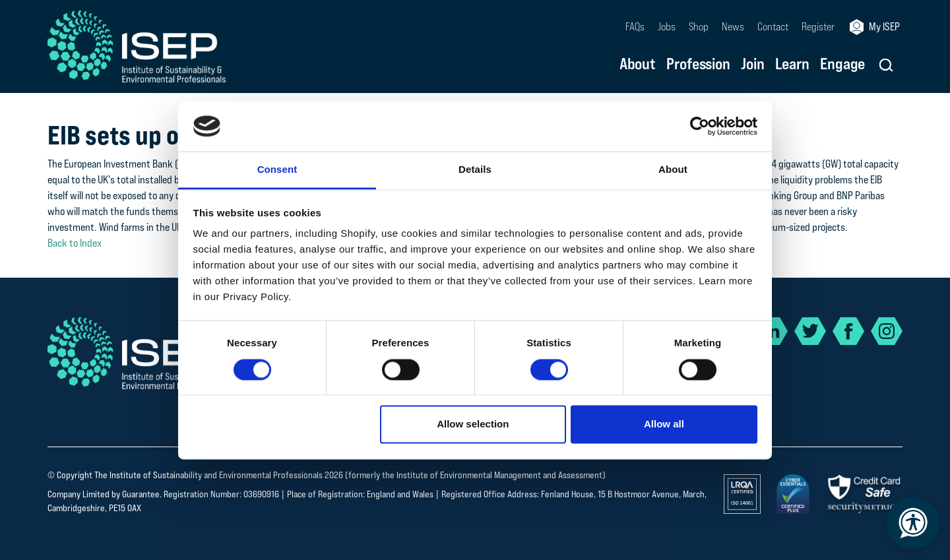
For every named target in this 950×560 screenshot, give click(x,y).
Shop (699, 27)
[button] (886, 65)
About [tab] (673, 170)
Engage (842, 65)
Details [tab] (475, 170)
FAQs (635, 27)
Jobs (667, 27)
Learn (792, 65)
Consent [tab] (277, 170)
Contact (773, 27)
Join (753, 65)
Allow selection (473, 424)
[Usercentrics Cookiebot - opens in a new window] (700, 126)
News (733, 27)
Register (818, 27)
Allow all (664, 424)
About (638, 65)
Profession (698, 65)
